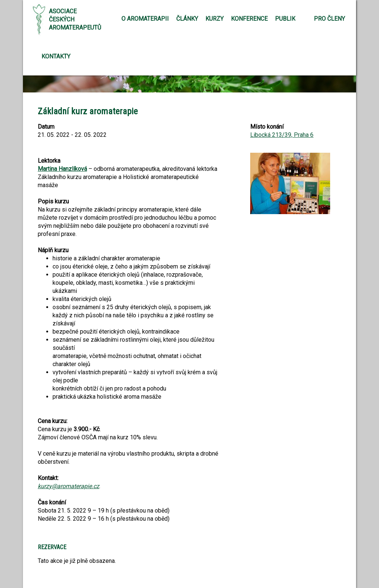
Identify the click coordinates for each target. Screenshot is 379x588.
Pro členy (329, 19)
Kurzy (214, 19)
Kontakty (56, 56)
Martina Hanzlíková (62, 169)
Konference (249, 19)
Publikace (291, 19)
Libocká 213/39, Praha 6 (282, 135)
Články (187, 19)
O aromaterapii (145, 19)
